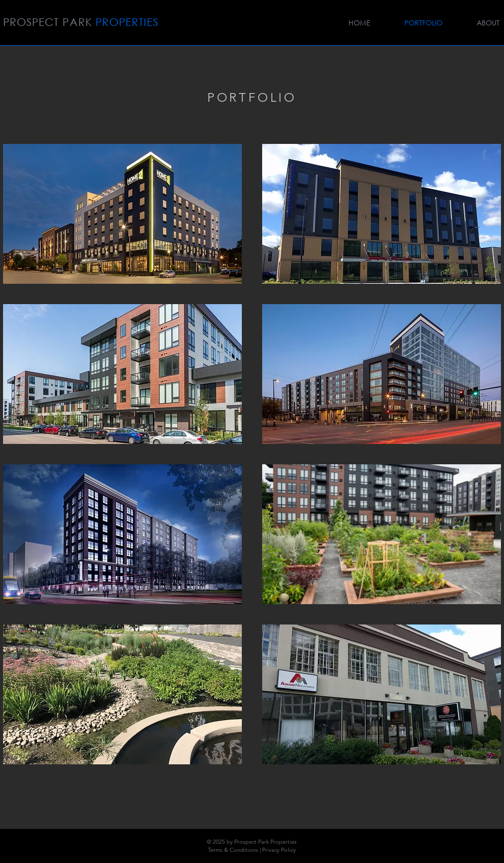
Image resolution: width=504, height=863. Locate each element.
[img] (122, 214)
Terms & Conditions (233, 850)
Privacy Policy (279, 850)
